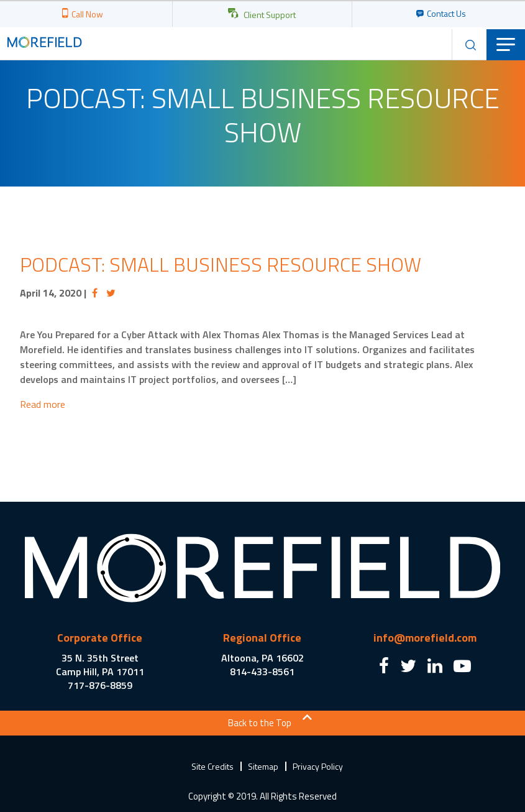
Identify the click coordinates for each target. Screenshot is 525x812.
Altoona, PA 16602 (262, 658)
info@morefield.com (425, 638)
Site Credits (212, 766)
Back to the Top (260, 723)
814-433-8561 (262, 671)
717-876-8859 (100, 685)
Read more (43, 404)
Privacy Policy (318, 766)
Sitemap (263, 766)
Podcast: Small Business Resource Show (221, 264)
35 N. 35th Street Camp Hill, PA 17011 (100, 665)
